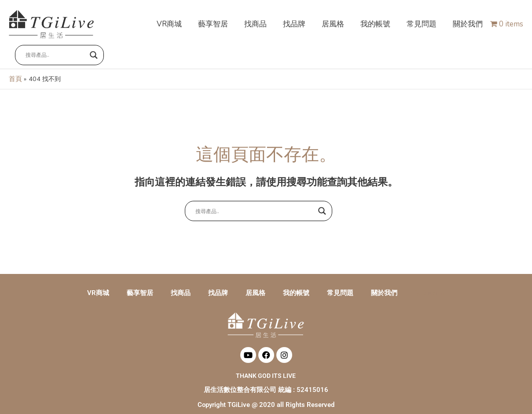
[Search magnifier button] (94, 52)
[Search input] (56, 52)
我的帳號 (296, 284)
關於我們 (384, 284)
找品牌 (218, 284)
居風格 (255, 284)
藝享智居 (140, 284)
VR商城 (98, 284)
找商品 (181, 284)
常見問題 (340, 284)
